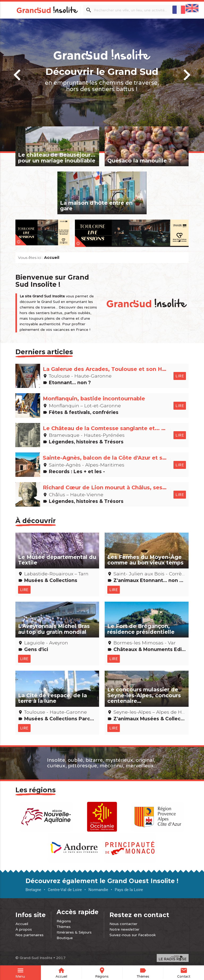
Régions (64, 921)
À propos (24, 929)
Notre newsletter (124, 929)
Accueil (22, 924)
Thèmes (64, 927)
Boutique (65, 938)
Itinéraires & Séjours (74, 932)
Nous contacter (123, 924)
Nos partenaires (29, 935)
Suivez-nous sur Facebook (133, 935)
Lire (180, 376)
